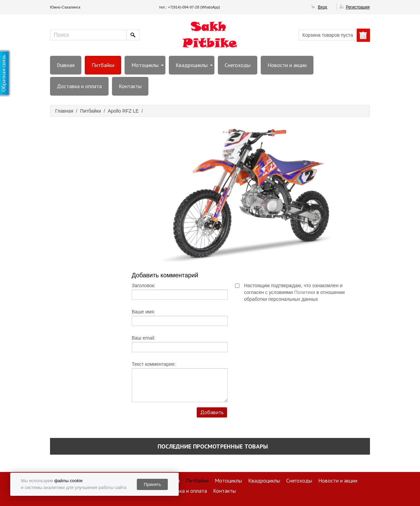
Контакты (130, 86)
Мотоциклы (145, 65)
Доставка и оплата (79, 86)
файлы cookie (68, 481)
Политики (305, 292)
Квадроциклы (192, 65)
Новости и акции (287, 65)
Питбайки (103, 65)
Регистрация (358, 7)
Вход (322, 7)
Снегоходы (238, 65)
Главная (66, 65)
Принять (153, 484)
